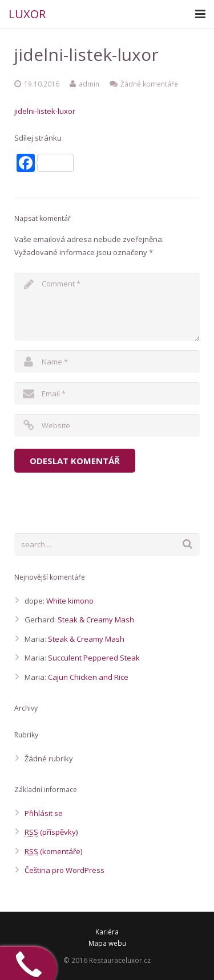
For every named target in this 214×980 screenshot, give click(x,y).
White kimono (70, 601)
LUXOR (27, 14)
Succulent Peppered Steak (94, 658)
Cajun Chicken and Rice (88, 677)
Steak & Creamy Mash (96, 620)
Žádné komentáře (149, 84)
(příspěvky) (51, 832)
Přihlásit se (44, 813)
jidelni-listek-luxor (45, 111)
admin (89, 84)
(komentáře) (53, 851)
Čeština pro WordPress (64, 870)
